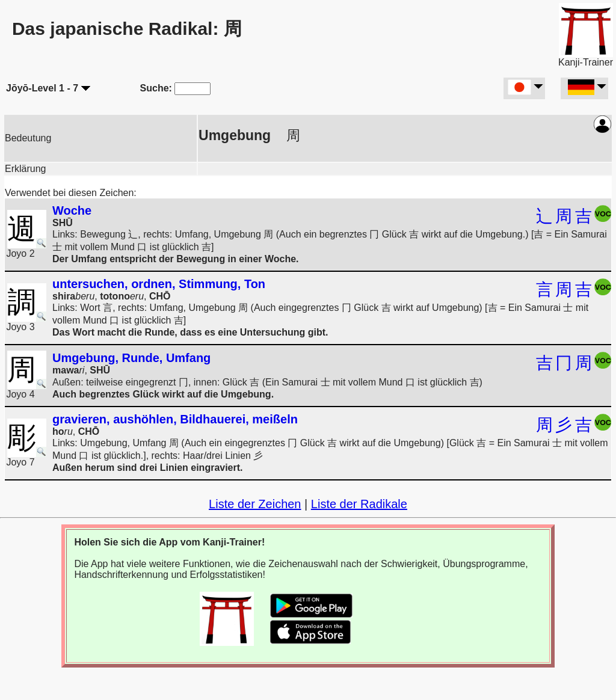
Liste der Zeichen (255, 504)
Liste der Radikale (359, 504)
